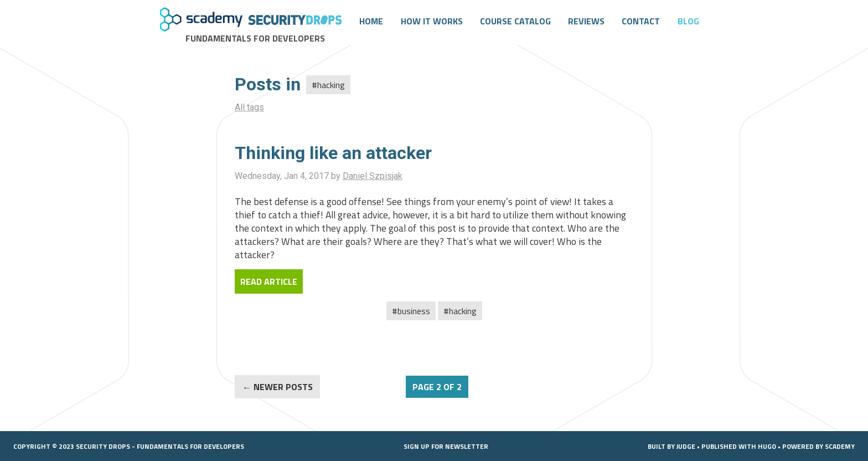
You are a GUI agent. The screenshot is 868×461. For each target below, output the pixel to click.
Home (371, 21)
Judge (686, 446)
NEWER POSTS (283, 387)
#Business (411, 311)
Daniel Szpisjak (373, 176)
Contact (641, 21)
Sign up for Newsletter (446, 446)
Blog (688, 21)
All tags (249, 107)
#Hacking (460, 311)
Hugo (767, 446)
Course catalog (515, 21)
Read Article (269, 281)
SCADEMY (840, 446)
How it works (432, 21)
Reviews (586, 21)
